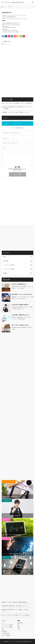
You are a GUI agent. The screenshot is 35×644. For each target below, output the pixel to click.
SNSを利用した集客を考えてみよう (21, 315)
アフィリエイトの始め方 (18, 265)
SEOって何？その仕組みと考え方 (20, 325)
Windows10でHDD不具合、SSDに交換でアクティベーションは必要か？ (18, 108)
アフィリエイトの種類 (18, 269)
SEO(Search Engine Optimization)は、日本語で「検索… (22, 328)
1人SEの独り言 (5, 633)
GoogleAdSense (7, 500)
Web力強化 (18, 261)
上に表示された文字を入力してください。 (17, 169)
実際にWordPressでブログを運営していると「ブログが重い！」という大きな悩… (22, 287)
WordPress (20, 623)
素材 (19, 627)
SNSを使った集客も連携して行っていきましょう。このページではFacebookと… (22, 318)
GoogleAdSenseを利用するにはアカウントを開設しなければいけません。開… (22, 308)
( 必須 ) (6, 138)
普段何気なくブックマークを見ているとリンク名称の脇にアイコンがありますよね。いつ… (22, 298)
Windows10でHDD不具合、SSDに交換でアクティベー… (16, 606)
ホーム (3, 623)
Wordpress (6, 520)
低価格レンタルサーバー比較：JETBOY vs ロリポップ (17, 112)
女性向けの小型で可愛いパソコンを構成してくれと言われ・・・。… (16, 611)
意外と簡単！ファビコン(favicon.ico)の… (22, 294)
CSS (19, 625)
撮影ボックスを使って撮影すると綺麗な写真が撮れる (15, 602)
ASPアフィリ (6, 557)
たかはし (9, 41)
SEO (18, 257)
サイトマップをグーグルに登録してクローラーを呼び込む (17, 103)
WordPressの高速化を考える (19, 284)
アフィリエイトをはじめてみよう (13, 2)
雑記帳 (18, 273)
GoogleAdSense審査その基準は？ (20, 305)
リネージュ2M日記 (6, 635)
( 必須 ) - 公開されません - (11, 143)
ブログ (19, 629)
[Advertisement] (17, 61)
